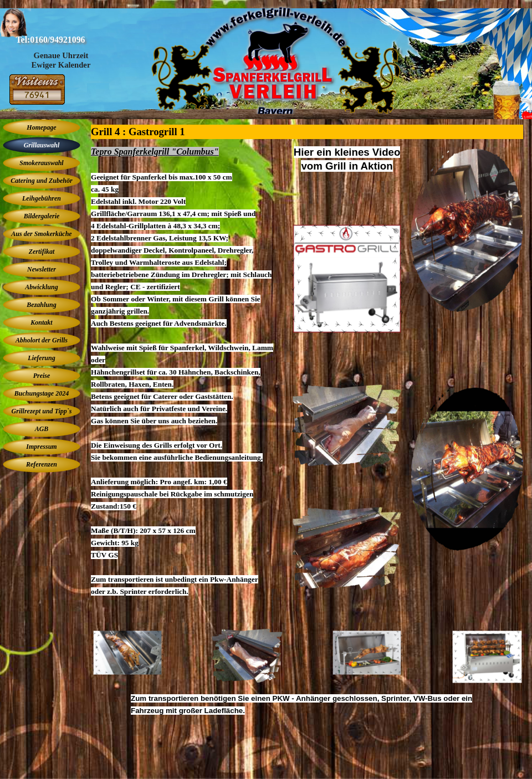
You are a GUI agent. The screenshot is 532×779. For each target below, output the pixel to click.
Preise (42, 376)
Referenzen (42, 464)
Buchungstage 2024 (42, 393)
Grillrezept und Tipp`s (42, 411)
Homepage (41, 127)
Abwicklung (41, 287)
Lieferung (41, 358)
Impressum (41, 447)
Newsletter (42, 269)
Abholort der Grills (42, 340)
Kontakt (41, 322)
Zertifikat (42, 252)
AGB (42, 429)
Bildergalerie (42, 216)
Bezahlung (41, 305)
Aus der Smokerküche (41, 234)
